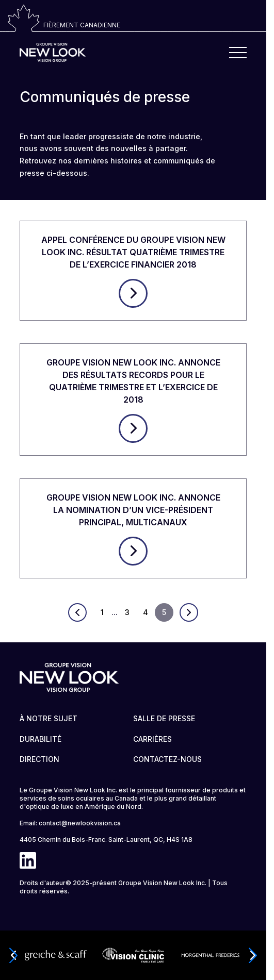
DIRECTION (39, 759)
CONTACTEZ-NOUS (167, 759)
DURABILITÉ (41, 739)
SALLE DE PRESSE (164, 718)
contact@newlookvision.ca (80, 823)
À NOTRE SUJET (49, 718)
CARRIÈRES (152, 739)
